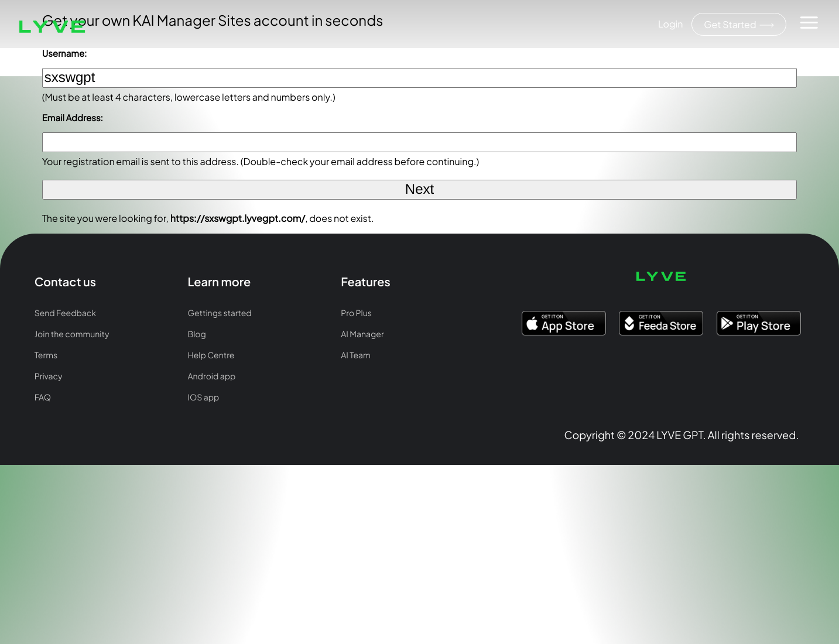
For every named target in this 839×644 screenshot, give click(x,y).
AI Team (355, 355)
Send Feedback (65, 313)
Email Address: (73, 118)
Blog (196, 334)
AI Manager (362, 334)
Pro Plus (356, 313)
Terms (46, 355)
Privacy (49, 376)
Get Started (739, 24)
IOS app (203, 398)
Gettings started (219, 313)
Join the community (72, 334)
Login (670, 24)
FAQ (43, 398)
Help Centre (211, 355)
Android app (211, 376)
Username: (65, 54)
